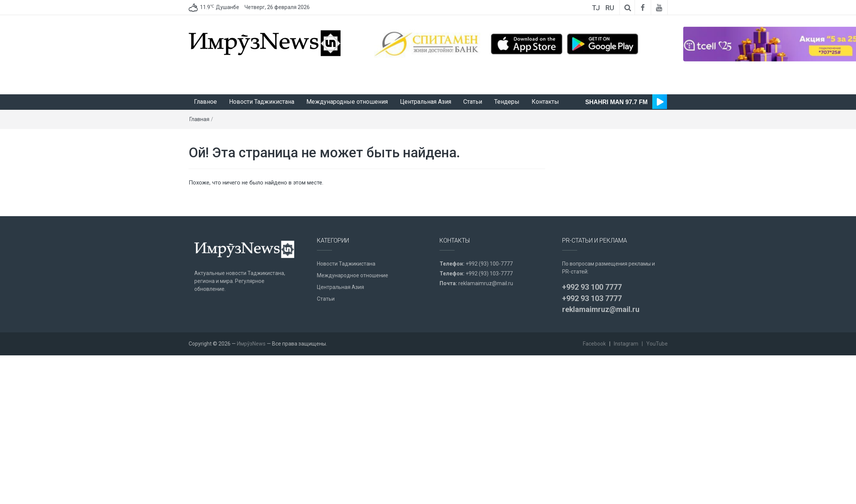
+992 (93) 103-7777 (489, 274)
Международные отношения (347, 102)
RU (610, 8)
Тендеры (507, 102)
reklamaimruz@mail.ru (486, 283)
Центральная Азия (426, 102)
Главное (205, 102)
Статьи (473, 102)
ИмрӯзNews (251, 344)
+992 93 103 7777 (592, 298)
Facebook (594, 344)
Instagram (626, 344)
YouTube (657, 344)
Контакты (545, 102)
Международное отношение (353, 275)
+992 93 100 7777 (592, 287)
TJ (596, 8)
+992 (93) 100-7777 (489, 264)
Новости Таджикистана (262, 102)
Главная (199, 119)
